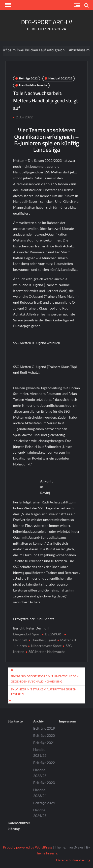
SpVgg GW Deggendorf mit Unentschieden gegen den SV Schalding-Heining (45, 679)
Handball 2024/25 (40, 813)
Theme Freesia (46, 853)
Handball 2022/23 (60, 78)
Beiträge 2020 (44, 735)
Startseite (15, 721)
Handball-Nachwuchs (33, 85)
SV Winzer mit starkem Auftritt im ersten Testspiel (44, 692)
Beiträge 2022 (28, 78)
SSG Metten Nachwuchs (47, 652)
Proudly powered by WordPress (28, 847)
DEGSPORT (54, 634)
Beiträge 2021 (44, 743)
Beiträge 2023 (44, 783)
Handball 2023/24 (40, 793)
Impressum (68, 721)
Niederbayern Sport (46, 646)
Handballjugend (44, 640)
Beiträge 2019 (44, 728)
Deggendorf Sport (27, 634)
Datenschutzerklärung (19, 826)
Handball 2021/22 (40, 752)
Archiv (38, 721)
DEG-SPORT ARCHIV (47, 22)
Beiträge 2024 (44, 803)
